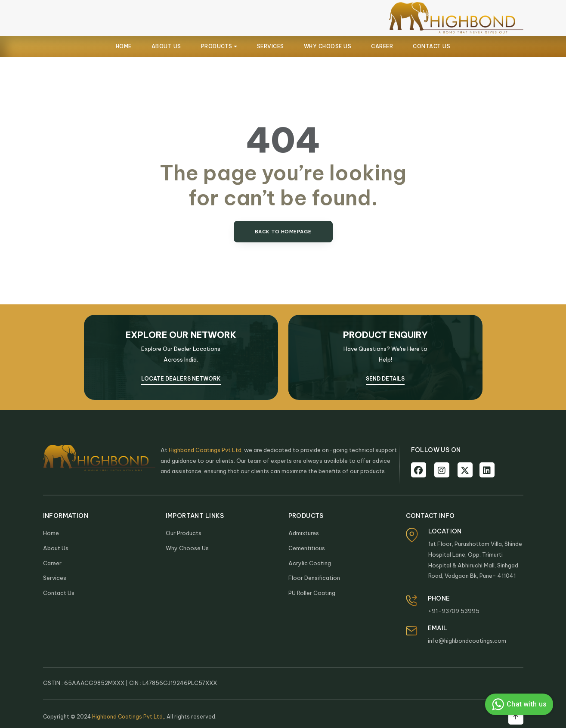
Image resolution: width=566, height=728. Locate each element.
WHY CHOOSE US (328, 46)
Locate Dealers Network (181, 379)
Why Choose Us (187, 548)
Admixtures (304, 533)
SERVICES (271, 46)
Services (55, 578)
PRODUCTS (217, 46)
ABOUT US (166, 46)
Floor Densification (314, 578)
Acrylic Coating (310, 563)
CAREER (382, 46)
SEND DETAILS (385, 379)
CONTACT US (431, 46)
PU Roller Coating (312, 593)
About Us (56, 548)
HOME (124, 46)
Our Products (184, 533)
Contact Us (59, 593)
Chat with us (518, 704)
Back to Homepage (283, 232)
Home (51, 533)
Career (52, 563)
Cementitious (307, 548)
